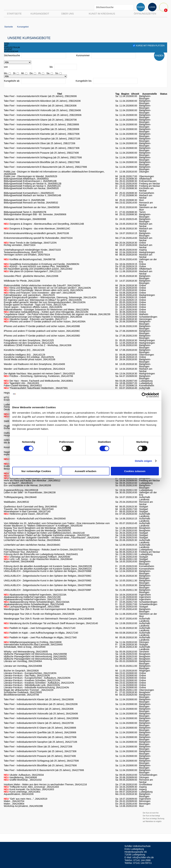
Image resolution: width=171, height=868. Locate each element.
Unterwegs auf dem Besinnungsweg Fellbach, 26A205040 (37, 557)
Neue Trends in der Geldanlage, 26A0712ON (30, 243)
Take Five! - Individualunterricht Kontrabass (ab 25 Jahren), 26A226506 (41, 718)
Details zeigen (143, 461)
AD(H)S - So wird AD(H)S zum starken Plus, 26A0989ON (36, 266)
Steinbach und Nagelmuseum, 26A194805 (29, 478)
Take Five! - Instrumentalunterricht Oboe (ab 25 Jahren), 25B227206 (40, 143)
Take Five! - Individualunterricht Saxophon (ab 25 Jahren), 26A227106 (41, 742)
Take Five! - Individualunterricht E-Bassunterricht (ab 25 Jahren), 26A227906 (44, 770)
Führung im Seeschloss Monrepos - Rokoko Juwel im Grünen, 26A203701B (43, 550)
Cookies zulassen (135, 471)
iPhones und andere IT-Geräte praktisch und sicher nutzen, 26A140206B (42, 326)
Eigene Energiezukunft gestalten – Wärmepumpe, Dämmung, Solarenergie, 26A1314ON (50, 297)
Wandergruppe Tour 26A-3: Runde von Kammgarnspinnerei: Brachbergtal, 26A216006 (49, 609)
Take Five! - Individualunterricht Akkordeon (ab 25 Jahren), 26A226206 (41, 704)
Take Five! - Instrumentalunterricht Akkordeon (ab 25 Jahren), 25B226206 (42, 101)
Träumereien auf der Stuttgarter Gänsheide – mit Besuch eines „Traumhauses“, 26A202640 (52, 538)
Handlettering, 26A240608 (20, 777)
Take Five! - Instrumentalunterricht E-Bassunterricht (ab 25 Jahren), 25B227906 (45, 167)
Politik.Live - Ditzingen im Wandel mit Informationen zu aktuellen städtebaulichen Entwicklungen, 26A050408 (54, 173)
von (6, 67)
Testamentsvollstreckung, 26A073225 (24, 252)
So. (57, 73)
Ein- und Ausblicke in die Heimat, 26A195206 (27, 485)
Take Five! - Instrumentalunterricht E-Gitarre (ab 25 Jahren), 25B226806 (42, 124)
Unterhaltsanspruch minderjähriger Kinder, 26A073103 (32, 250)
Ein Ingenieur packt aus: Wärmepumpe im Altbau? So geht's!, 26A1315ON (43, 300)
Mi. (23, 73)
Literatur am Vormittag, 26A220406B (23, 666)
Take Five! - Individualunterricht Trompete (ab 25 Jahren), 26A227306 (40, 751)
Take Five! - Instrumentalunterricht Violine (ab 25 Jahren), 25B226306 (40, 106)
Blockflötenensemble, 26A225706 (21, 695)
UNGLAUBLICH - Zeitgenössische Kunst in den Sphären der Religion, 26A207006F (48, 590)
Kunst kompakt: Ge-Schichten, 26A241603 (29, 789)
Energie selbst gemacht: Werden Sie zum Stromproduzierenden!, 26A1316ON (45, 302)
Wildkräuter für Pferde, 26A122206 (22, 281)
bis (51, 67)
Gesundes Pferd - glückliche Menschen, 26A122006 (31, 276)
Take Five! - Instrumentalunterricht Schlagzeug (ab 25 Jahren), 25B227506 (43, 157)
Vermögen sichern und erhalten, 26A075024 (27, 255)
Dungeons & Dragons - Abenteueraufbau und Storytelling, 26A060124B (44, 224)
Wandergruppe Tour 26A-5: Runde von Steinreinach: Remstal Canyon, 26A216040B (48, 619)
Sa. (48, 73)
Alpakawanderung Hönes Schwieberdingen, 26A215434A (37, 602)
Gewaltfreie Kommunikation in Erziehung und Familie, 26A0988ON (42, 264)
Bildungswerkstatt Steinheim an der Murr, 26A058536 (32, 207)
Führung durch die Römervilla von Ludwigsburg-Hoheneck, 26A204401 (41, 554)
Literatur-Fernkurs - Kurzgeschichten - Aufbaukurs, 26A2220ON (37, 678)
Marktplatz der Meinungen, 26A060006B (25, 219)
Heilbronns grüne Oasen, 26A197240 (26, 514)
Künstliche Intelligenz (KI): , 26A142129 (25, 355)
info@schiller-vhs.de (143, 857)
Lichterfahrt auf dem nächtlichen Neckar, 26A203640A (32, 540)
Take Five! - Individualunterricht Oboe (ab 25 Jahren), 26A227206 (38, 747)
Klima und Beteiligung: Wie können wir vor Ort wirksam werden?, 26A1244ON (47, 288)
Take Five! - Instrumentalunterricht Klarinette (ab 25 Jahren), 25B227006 (42, 134)
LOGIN (152, 7)
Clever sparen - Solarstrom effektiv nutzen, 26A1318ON (33, 307)
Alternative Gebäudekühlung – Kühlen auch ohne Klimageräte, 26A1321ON (46, 312)
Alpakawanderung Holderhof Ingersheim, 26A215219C (32, 597)
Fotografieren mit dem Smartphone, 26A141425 (29, 343)
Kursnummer (83, 55)
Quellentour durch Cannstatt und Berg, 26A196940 (30, 507)
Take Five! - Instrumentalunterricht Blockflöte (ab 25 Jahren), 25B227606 (42, 162)
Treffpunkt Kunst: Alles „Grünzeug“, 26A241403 (31, 787)
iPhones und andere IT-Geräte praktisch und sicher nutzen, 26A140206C (42, 331)
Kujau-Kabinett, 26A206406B (19, 561)
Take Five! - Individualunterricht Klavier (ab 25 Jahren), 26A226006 (39, 699)
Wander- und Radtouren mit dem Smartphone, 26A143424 (34, 369)
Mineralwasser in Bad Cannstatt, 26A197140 (27, 511)
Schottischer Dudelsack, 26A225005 (23, 692)
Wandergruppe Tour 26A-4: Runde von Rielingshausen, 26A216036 (39, 614)
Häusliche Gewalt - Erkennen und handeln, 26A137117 (35, 319)
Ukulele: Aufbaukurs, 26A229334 (24, 775)
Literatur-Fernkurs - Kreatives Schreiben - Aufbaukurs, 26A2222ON (39, 683)
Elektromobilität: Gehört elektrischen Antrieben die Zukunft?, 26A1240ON (42, 285)
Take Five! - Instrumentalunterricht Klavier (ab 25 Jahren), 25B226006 (40, 96)
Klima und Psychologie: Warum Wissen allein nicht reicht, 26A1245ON (43, 290)
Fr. (40, 73)
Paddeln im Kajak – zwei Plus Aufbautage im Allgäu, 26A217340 (40, 637)
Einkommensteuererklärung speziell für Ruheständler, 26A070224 (38, 238)
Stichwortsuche (12, 55)
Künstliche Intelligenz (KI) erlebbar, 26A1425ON (29, 357)
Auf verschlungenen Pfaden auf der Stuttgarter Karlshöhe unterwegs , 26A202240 (47, 535)
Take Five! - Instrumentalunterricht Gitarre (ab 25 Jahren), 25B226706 (40, 120)
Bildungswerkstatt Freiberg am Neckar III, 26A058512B (33, 184)
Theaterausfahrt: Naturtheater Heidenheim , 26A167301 (36, 388)
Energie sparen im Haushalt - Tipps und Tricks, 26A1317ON (35, 305)
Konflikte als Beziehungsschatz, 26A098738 (30, 259)
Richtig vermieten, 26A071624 (20, 245)
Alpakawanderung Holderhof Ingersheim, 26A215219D (32, 599)
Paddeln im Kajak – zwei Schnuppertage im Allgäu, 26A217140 (40, 628)
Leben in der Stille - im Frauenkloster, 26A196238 (30, 492)
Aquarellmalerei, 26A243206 (19, 794)
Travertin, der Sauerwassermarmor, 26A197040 (29, 509)
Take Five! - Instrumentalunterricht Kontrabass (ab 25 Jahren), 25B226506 (43, 115)
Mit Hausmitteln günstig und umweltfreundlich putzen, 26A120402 (38, 269)
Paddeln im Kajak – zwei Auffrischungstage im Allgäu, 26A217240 (41, 633)
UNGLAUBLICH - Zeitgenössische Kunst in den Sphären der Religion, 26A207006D (48, 581)
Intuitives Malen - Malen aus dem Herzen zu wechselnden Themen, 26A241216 (45, 784)
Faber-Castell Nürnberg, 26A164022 (23, 385)
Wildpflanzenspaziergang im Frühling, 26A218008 (33, 642)
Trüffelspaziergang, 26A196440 (20, 497)
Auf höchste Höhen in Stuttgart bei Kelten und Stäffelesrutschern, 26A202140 (44, 533)
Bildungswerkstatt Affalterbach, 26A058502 (26, 179)
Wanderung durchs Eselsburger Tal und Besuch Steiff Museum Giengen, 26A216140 (51, 623)
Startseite (14, 14)
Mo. (6, 73)
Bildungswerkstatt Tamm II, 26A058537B (25, 212)
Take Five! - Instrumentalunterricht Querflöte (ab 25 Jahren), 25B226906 (42, 129)
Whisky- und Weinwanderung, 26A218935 (26, 652)
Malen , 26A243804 (14, 804)
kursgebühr (11, 52)
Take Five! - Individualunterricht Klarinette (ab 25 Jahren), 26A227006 (40, 737)
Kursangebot (40, 14)
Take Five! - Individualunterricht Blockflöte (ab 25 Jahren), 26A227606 (40, 765)
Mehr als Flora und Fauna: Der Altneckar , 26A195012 (32, 480)
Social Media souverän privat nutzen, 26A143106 (30, 359)
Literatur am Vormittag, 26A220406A (23, 661)
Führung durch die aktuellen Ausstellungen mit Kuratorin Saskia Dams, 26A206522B (48, 566)
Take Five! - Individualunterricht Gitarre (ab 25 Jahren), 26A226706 (39, 723)
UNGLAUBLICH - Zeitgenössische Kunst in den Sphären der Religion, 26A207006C (48, 576)
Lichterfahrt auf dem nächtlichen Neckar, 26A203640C (32, 545)
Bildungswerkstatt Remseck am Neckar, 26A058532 (31, 203)
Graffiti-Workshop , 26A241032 (23, 780)
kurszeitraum (12, 47)
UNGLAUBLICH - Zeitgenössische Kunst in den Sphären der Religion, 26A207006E (48, 585)
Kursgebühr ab (12, 81)
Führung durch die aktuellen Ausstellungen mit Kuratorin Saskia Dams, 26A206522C (48, 569)
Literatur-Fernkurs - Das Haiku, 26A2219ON (27, 676)
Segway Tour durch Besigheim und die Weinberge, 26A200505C (38, 531)
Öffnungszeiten (145, 14)
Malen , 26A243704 (14, 801)
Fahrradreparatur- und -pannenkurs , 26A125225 (29, 295)
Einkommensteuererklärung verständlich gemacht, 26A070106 (36, 233)
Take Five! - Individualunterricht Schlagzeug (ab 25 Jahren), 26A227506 (41, 761)
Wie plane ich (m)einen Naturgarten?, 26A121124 (33, 271)
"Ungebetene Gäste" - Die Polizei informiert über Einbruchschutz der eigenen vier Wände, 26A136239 (57, 314)
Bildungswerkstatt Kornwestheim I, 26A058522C (29, 193)
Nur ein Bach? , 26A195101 (18, 483)
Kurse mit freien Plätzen (149, 46)
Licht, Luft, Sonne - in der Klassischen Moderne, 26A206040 (38, 559)
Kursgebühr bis (84, 81)
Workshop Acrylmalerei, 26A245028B (23, 806)
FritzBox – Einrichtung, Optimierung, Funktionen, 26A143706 (38, 376)
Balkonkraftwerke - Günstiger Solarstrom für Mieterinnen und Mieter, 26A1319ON (46, 310)
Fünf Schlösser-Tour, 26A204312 (21, 552)
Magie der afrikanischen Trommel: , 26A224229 (29, 690)
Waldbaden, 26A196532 (17, 502)
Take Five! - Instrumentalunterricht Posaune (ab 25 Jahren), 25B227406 (41, 153)
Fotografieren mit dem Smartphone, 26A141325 (29, 340)
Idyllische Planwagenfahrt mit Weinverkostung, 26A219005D (35, 659)
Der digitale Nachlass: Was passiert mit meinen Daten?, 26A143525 (39, 374)
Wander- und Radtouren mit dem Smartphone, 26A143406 (34, 364)
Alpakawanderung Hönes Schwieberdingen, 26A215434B (34, 604)
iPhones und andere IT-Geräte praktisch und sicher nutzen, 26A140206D (42, 336)
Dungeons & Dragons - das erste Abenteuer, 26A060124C (37, 229)
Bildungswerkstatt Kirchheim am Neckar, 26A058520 (31, 188)
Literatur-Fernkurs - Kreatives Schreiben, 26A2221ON (32, 680)
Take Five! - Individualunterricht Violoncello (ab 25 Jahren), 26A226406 (41, 714)
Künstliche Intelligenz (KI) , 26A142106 (24, 350)
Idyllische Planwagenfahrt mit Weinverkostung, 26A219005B (35, 654)
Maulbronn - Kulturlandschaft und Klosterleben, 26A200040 (35, 519)
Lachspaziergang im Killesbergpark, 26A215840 (32, 607)
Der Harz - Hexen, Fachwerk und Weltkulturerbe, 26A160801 (38, 381)
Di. (15, 73)
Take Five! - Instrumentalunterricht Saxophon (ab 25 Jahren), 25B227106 (42, 139)
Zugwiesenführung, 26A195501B (21, 490)
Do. (32, 73)
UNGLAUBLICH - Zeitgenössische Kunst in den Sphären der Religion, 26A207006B (48, 571)
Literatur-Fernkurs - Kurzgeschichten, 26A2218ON (30, 673)
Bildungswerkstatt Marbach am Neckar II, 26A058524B (33, 195)
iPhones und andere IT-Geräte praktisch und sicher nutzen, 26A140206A (45, 322)
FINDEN (141, 7)
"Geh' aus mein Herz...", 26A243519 (26, 799)
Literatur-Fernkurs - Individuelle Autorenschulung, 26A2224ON (36, 687)
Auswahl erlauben (85, 471)
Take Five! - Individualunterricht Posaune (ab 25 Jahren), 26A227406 (40, 756)
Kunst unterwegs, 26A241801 (22, 792)
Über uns (67, 14)
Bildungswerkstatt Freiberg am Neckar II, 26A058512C (32, 186)
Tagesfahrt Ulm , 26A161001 (22, 383)
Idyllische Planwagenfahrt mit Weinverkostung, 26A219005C (35, 656)
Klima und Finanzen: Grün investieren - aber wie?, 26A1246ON (40, 293)
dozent (8, 50)
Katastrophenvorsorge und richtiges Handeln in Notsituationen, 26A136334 (43, 317)
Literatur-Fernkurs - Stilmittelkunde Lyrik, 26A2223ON (32, 685)
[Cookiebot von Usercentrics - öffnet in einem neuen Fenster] (144, 395)
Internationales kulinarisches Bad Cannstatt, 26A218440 (33, 645)
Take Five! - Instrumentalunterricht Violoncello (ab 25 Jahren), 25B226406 (42, 110)
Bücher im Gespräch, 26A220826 (21, 671)
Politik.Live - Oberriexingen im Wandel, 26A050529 (30, 176)
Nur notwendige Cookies (36, 471)
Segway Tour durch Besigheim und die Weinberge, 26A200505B (37, 528)
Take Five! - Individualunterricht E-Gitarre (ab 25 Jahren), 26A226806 (40, 728)
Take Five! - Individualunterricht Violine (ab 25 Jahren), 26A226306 (39, 709)
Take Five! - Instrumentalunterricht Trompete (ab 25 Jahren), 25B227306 (42, 148)
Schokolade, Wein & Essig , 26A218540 (25, 647)
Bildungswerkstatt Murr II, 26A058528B (24, 200)
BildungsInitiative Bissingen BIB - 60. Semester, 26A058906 (35, 214)
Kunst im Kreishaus (102, 14)
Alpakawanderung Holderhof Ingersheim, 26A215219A (35, 595)
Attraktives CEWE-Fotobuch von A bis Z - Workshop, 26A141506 (38, 345)
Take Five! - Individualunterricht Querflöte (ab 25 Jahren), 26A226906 (40, 732)
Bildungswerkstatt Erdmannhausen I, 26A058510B (30, 181)
